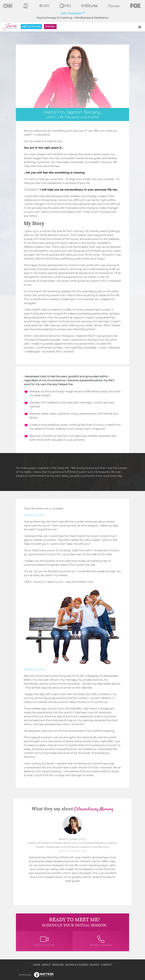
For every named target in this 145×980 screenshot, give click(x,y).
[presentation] (19, 852)
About (46, 965)
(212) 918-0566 (31, 27)
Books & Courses (77, 965)
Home (37, 965)
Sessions (58, 965)
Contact (106, 965)
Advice (95, 965)
